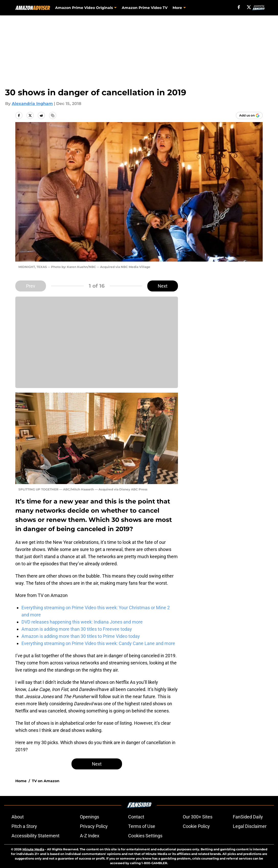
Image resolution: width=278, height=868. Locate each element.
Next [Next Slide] (163, 286)
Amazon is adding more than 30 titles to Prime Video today (81, 636)
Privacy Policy (94, 826)
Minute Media (33, 849)
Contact (136, 817)
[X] (249, 7)
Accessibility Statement (35, 836)
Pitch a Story (24, 826)
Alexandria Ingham (32, 104)
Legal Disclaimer (250, 826)
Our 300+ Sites (198, 817)
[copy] (53, 115)
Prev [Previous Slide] (31, 286)
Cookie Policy (196, 826)
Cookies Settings (145, 836)
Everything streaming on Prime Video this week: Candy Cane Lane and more (98, 643)
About (18, 817)
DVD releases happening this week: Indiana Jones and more (82, 622)
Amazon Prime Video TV (145, 8)
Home (21, 781)
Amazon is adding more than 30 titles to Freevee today (77, 629)
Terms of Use (142, 826)
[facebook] (239, 7)
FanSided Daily (248, 817)
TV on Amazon (46, 781)
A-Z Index (90, 836)
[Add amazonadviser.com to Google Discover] (249, 115)
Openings (89, 817)
